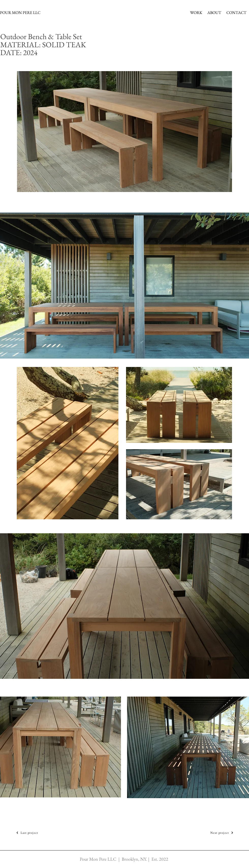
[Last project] (27, 833)
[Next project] (222, 833)
